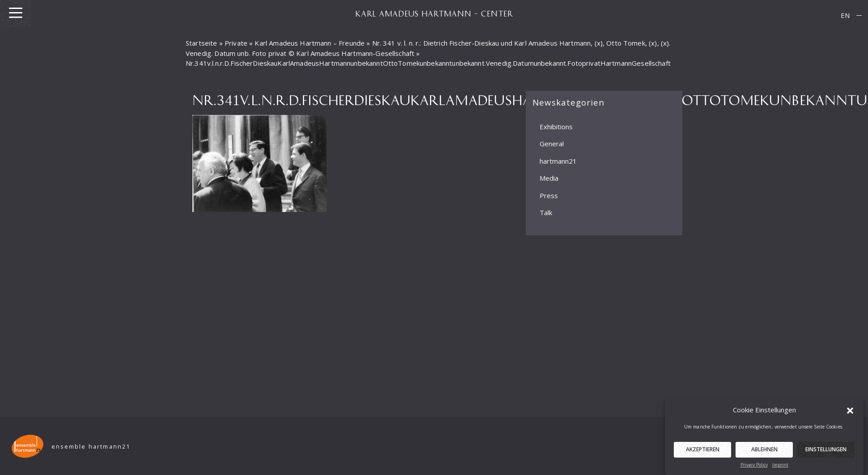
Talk (546, 212)
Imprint (780, 468)
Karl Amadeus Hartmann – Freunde (310, 43)
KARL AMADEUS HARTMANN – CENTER (434, 13)
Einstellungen (826, 452)
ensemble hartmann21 (91, 447)
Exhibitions (556, 126)
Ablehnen (764, 452)
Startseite (202, 43)
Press (549, 195)
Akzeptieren (703, 452)
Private (236, 43)
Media (549, 178)
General (552, 144)
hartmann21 (558, 161)
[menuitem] (845, 15)
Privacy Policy (754, 468)
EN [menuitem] (845, 15)
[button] (850, 413)
